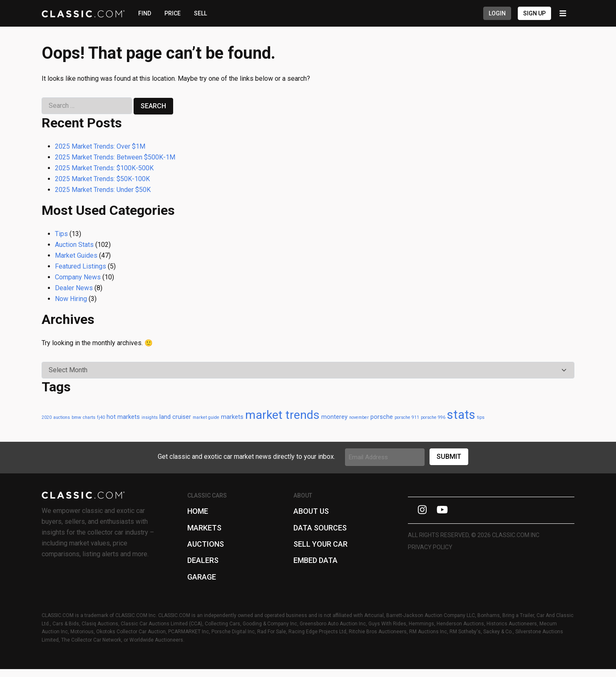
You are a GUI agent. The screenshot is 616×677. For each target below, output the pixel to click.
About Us (311, 511)
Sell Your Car (320, 544)
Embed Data (315, 560)
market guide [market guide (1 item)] (206, 417)
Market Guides (76, 255)
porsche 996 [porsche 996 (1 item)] (433, 417)
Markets (204, 528)
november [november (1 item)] (359, 417)
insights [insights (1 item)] (150, 417)
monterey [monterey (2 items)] (334, 417)
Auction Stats (74, 245)
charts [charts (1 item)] (89, 417)
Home (198, 511)
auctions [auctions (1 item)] (62, 417)
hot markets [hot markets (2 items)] (123, 417)
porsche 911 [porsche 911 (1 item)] (407, 417)
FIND (145, 13)
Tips (61, 234)
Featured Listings (81, 266)
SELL (200, 13)
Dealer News (74, 288)
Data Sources (320, 528)
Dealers (203, 560)
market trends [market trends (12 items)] (282, 415)
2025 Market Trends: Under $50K (103, 190)
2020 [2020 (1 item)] (47, 417)
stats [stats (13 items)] (461, 415)
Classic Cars (207, 495)
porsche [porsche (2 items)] (382, 417)
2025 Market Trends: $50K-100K (102, 179)
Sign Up (534, 13)
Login (497, 13)
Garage (202, 577)
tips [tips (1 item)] (481, 417)
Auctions (206, 544)
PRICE (173, 13)
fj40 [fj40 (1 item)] (101, 417)
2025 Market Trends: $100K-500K (104, 168)
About (303, 495)
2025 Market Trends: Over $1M (100, 146)
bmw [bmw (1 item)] (76, 417)
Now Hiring (71, 299)
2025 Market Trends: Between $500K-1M (115, 157)
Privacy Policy (430, 547)
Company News (78, 277)
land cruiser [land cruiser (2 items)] (175, 417)
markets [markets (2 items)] (232, 417)
